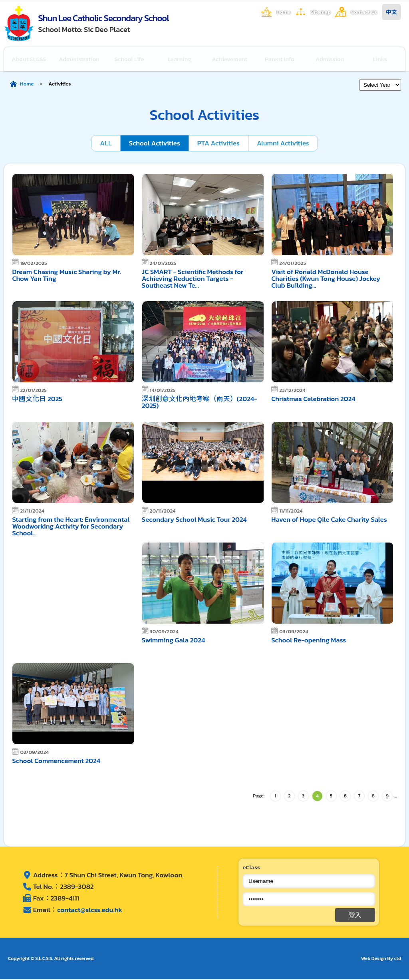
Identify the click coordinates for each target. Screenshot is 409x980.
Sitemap (321, 12)
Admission (330, 59)
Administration (79, 59)
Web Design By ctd (381, 959)
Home (284, 12)
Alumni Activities (284, 144)
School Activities (154, 144)
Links (380, 59)
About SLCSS (29, 59)
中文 (391, 12)
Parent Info (280, 59)
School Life (130, 59)
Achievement (230, 59)
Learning (180, 59)
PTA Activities (218, 144)
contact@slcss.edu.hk (90, 910)
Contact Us (364, 12)
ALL (105, 144)
